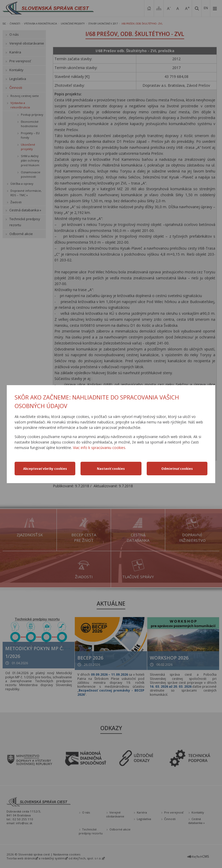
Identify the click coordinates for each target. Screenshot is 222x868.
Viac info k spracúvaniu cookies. (100, 448)
